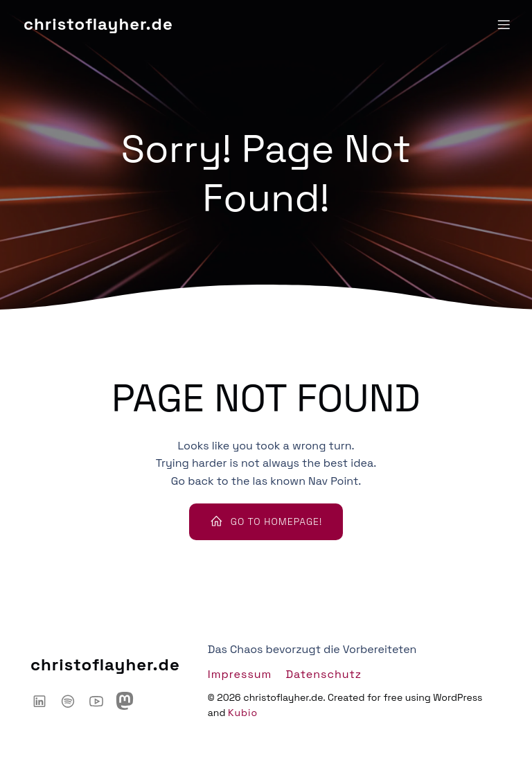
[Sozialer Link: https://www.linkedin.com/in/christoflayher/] (45, 701)
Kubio (243, 713)
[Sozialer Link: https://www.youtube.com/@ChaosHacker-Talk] (101, 701)
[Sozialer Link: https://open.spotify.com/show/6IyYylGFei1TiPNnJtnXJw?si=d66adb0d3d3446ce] (73, 701)
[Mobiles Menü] (504, 24)
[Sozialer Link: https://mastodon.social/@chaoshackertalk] (130, 701)
